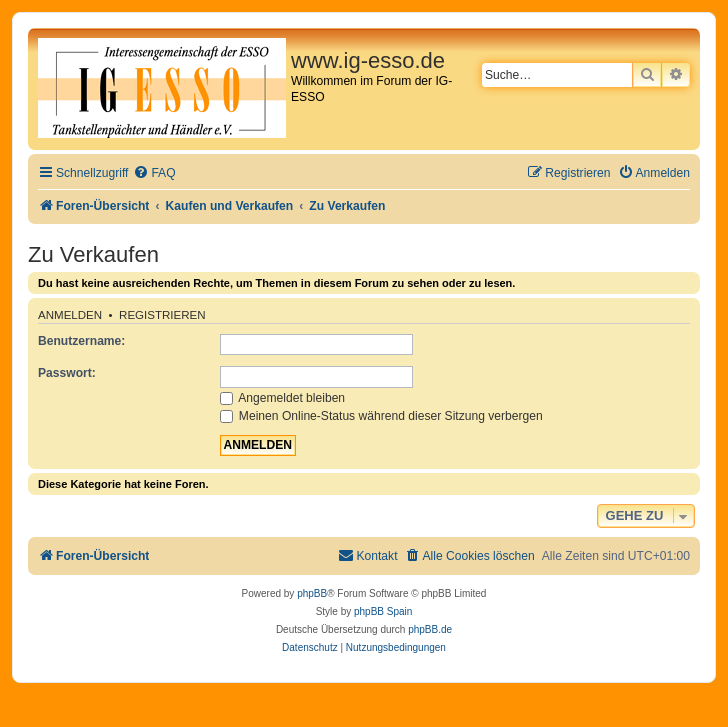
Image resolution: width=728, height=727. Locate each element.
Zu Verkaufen (93, 254)
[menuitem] (154, 173)
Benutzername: (81, 341)
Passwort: (67, 373)
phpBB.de (430, 629)
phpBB (312, 593)
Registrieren (162, 315)
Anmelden (70, 315)
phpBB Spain (383, 611)
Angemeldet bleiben (283, 398)
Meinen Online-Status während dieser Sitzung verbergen (381, 416)
